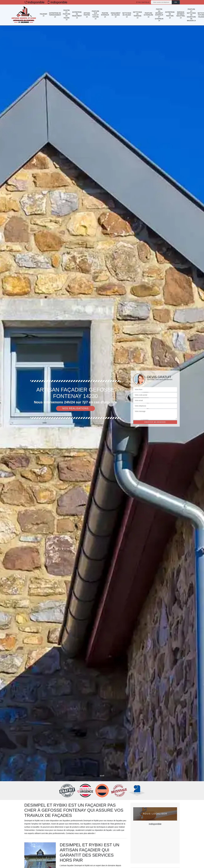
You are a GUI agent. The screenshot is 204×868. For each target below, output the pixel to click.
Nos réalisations (75, 408)
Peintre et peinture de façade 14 (67, 15)
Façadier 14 (43, 15)
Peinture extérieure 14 (148, 15)
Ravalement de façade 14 (116, 15)
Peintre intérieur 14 (105, 15)
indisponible (34, 2)
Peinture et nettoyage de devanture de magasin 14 (191, 15)
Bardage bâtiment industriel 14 (181, 15)
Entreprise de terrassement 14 (55, 15)
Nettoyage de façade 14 (127, 15)
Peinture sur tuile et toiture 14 (95, 15)
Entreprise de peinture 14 (170, 15)
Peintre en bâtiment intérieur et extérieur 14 (159, 15)
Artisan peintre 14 (87, 15)
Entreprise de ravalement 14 (77, 15)
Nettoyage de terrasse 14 (138, 15)
